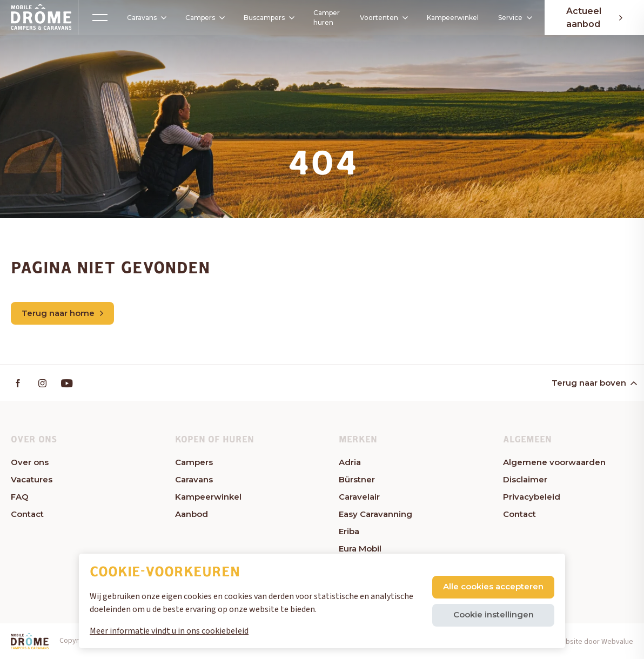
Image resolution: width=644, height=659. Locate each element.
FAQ (20, 497)
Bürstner (357, 479)
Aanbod (192, 514)
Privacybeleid (532, 497)
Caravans (143, 18)
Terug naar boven (593, 383)
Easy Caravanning (375, 514)
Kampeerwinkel (453, 18)
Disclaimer (525, 479)
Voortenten (380, 18)
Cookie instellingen (494, 614)
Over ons (30, 462)
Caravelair (359, 497)
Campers (201, 18)
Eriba (349, 531)
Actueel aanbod (594, 18)
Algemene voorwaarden (554, 462)
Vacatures (32, 479)
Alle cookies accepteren (493, 586)
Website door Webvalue (594, 642)
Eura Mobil (360, 549)
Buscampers (269, 18)
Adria (350, 462)
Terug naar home (62, 313)
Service (515, 18)
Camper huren (323, 18)
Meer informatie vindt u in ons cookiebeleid (169, 631)
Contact (27, 514)
